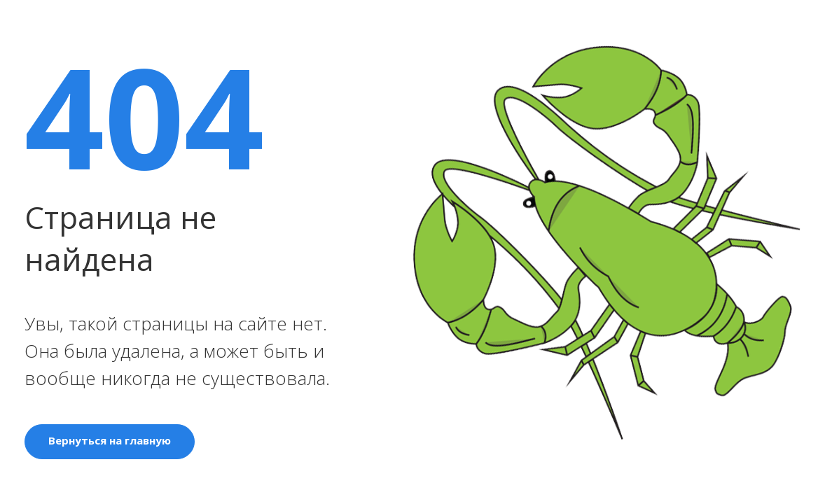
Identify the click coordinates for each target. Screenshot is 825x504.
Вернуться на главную (110, 440)
